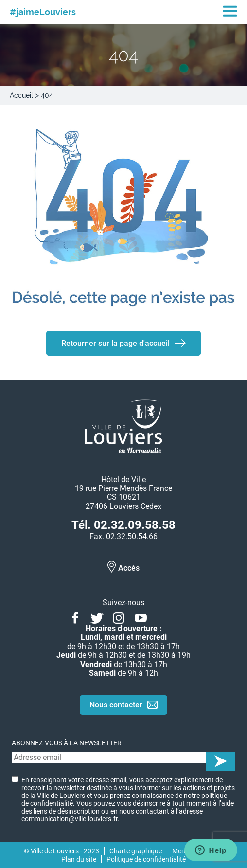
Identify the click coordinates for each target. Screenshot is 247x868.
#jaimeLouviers (43, 12)
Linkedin (163, 616)
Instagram (119, 616)
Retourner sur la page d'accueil (115, 343)
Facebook (75, 616)
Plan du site (79, 859)
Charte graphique (136, 851)
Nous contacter (116, 705)
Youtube (141, 616)
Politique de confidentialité (146, 859)
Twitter (97, 616)
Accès (129, 568)
